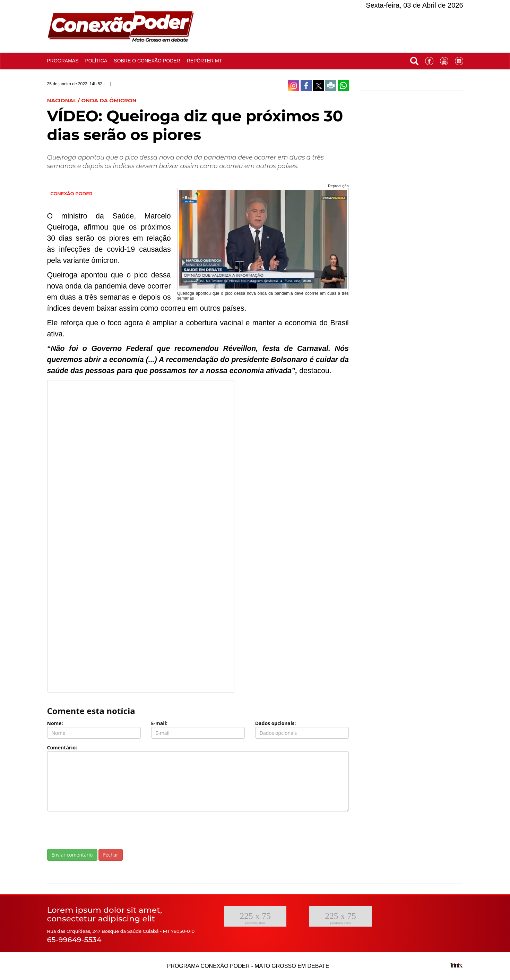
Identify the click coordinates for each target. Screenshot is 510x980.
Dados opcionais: (276, 723)
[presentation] (100, 830)
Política (96, 61)
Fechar (111, 855)
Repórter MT (205, 61)
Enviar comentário (72, 855)
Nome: (55, 723)
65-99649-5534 (74, 940)
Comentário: (62, 747)
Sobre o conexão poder (147, 61)
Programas (63, 61)
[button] (414, 59)
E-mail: (159, 723)
